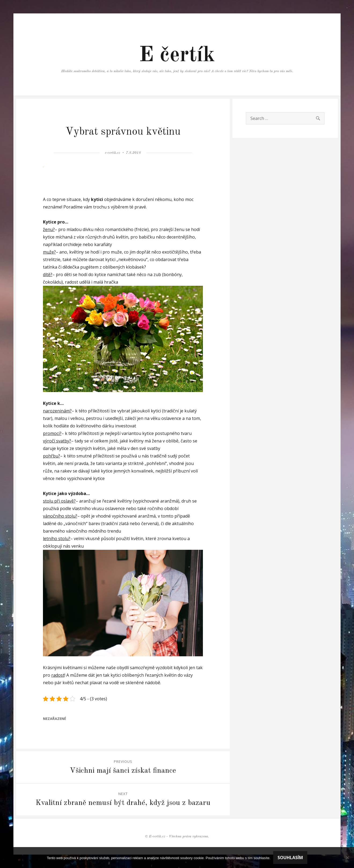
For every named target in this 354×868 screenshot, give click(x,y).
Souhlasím (290, 858)
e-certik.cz (113, 153)
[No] (347, 858)
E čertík (177, 56)
